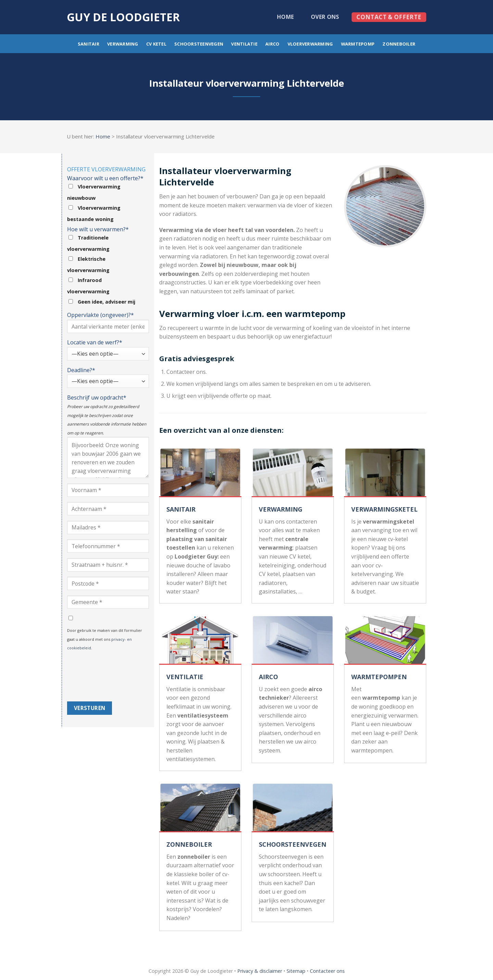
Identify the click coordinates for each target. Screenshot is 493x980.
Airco (272, 44)
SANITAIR (181, 509)
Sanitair (89, 44)
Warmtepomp (358, 44)
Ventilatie (244, 44)
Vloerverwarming (310, 44)
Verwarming (123, 44)
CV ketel (156, 44)
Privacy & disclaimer (260, 971)
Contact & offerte (389, 17)
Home (285, 17)
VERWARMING (281, 509)
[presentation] (95, 677)
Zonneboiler (399, 44)
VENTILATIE (185, 677)
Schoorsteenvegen (199, 44)
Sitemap (296, 971)
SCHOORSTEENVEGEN (293, 844)
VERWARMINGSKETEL (384, 509)
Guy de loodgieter (123, 17)
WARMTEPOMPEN (379, 677)
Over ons (325, 17)
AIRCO (268, 677)
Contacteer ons (327, 971)
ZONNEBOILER (189, 844)
